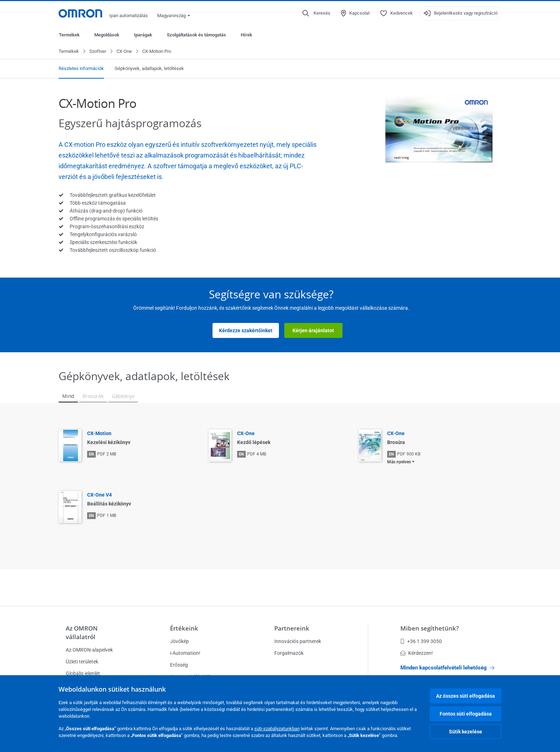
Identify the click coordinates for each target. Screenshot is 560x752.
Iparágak (143, 35)
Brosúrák (93, 396)
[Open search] (316, 13)
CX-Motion (99, 434)
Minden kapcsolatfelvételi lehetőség (447, 668)
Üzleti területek (82, 662)
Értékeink (184, 628)
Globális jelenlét (83, 673)
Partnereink (292, 628)
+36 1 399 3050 (421, 641)
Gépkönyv (123, 396)
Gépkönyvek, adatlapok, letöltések (149, 69)
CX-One (124, 52)
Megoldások (107, 35)
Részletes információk (81, 69)
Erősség (179, 665)
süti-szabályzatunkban (277, 729)
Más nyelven (399, 462)
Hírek (246, 35)
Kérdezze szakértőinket (246, 331)
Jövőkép (179, 641)
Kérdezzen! (417, 653)
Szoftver (98, 52)
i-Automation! (185, 653)
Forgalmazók (289, 653)
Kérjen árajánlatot (313, 331)
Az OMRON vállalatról (82, 633)
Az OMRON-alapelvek (89, 650)
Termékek (69, 35)
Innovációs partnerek (298, 641)
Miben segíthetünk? (430, 628)
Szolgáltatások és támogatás (196, 35)
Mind (68, 396)
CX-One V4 (99, 495)
